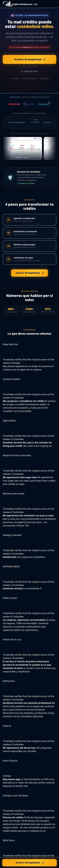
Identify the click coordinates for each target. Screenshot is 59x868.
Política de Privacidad (20, 851)
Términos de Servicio (39, 851)
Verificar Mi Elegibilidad (23, 863)
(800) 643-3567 (30, 71)
